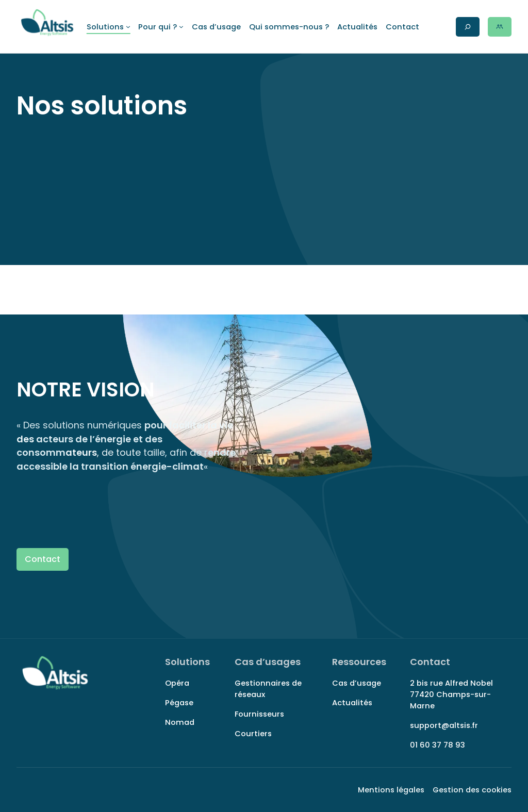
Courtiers (253, 734)
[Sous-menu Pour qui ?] (161, 27)
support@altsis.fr (444, 725)
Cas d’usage (357, 683)
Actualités (352, 703)
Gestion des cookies (472, 790)
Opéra (177, 683)
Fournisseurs (259, 714)
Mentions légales (391, 790)
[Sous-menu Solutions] (108, 27)
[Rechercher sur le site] (468, 27)
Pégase (179, 703)
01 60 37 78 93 (438, 745)
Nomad (180, 722)
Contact (43, 559)
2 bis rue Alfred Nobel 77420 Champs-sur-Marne (451, 694)
